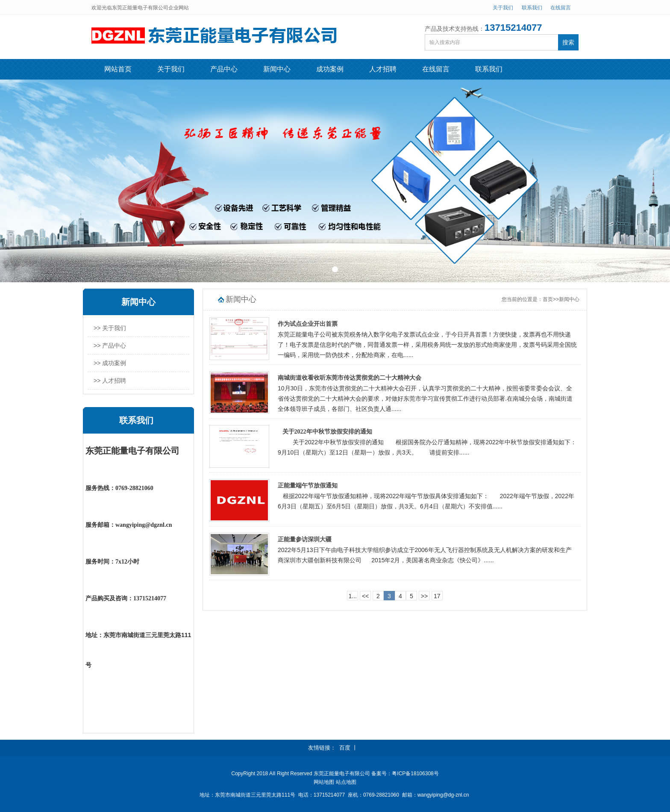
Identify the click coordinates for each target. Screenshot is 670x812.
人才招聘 (383, 69)
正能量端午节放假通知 (308, 486)
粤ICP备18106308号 (415, 774)
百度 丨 (348, 748)
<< (365, 596)
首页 (548, 299)
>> (424, 596)
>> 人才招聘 (110, 381)
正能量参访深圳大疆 (305, 539)
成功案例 (330, 69)
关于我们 (503, 8)
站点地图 (346, 782)
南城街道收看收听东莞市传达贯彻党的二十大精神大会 (350, 378)
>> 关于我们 (110, 328)
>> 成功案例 (110, 363)
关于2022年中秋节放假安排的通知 (325, 432)
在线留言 (561, 8)
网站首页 (118, 69)
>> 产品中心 (110, 345)
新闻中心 (277, 69)
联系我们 (532, 8)
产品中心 (224, 69)
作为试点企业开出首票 (308, 324)
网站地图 (324, 782)
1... (352, 596)
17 (437, 596)
